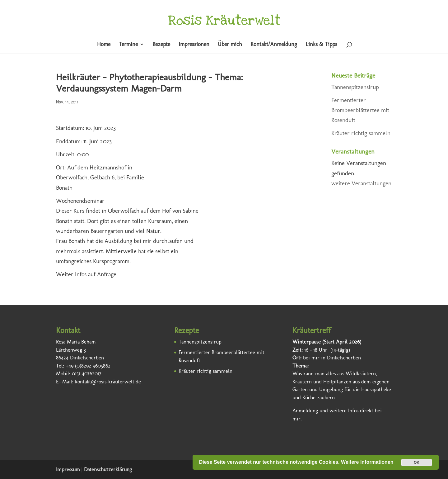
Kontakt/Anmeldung (274, 45)
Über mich (230, 45)
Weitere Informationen (367, 462)
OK (417, 462)
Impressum (68, 469)
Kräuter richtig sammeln (361, 133)
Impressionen (194, 45)
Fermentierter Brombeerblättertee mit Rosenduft (360, 110)
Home (104, 45)
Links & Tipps (321, 45)
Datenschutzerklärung (108, 469)
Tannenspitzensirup (355, 87)
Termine (128, 45)
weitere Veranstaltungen (361, 183)
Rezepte (161, 45)
